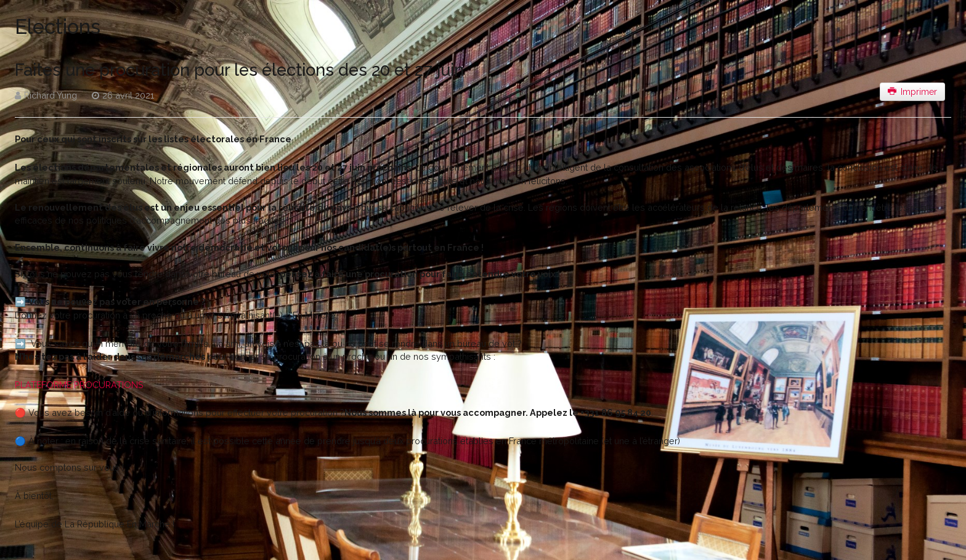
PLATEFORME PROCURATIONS (79, 385)
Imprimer (913, 92)
